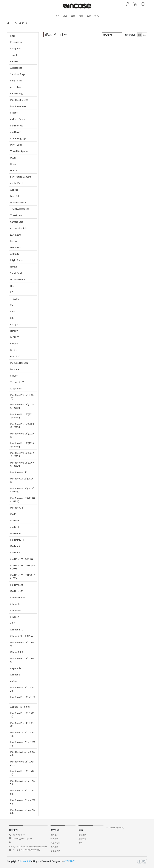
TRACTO (15, 299)
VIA (12, 305)
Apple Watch (17, 183)
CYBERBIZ (69, 861)
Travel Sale (16, 215)
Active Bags (16, 87)
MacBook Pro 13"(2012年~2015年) (22, 454)
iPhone (14, 113)
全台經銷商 (55, 851)
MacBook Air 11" (19, 472)
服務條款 (82, 839)
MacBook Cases (18, 106)
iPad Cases (16, 132)
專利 (80, 843)
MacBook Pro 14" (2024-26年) (23, 763)
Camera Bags (17, 93)
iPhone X (15, 617)
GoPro (14, 170)
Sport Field (16, 273)
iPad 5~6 (15, 520)
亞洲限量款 (15, 234)
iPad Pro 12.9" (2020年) (22, 559)
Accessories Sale (19, 228)
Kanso (13, 241)
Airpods (14, 190)
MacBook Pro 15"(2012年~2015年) (22, 416)
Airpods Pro (16, 668)
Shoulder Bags (18, 74)
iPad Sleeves (17, 125)
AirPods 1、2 (17, 629)
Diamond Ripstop (19, 363)
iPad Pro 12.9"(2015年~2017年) (22, 577)
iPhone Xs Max (18, 597)
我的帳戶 (54, 835)
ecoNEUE (15, 356)
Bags (13, 36)
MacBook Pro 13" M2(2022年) (23, 699)
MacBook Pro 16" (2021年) (22, 644)
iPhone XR (15, 610)
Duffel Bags (16, 145)
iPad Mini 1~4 (17, 540)
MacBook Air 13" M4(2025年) (23, 792)
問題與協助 (55, 843)
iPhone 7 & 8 (17, 652)
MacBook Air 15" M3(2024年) (23, 753)
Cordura (14, 343)
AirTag (14, 681)
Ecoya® (14, 376)
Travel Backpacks (19, 151)
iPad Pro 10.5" (17, 585)
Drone (13, 164)
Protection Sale (18, 202)
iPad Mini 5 (16, 533)
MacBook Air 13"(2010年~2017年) (23, 500)
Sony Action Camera (21, 177)
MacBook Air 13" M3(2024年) (23, 734)
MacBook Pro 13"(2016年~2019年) (22, 445)
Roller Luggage (18, 138)
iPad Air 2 (15, 552)
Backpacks (16, 48)
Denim (14, 350)
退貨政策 (54, 847)
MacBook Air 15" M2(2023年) (23, 744)
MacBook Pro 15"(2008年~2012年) (22, 425)
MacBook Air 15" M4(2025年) (23, 782)
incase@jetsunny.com (22, 838)
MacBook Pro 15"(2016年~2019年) (22, 406)
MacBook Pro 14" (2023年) (22, 724)
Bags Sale (15, 196)
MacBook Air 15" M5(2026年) (23, 811)
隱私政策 (82, 835)
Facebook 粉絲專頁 (115, 828)
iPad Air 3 (15, 546)
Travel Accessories (20, 209)
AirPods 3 (15, 674)
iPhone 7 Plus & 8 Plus (22, 636)
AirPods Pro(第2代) (20, 707)
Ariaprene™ (16, 388)
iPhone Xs (15, 604)
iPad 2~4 (15, 527)
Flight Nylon (17, 260)
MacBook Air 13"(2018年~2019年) (23, 490)
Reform (14, 331)
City (12, 318)
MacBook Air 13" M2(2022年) (23, 689)
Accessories (16, 68)
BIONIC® (15, 337)
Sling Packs (16, 80)
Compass (15, 324)
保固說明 (54, 839)
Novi (13, 286)
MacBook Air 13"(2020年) (22, 480)
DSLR (13, 158)
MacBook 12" (17, 508)
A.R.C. (13, 623)
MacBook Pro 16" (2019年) (22, 396)
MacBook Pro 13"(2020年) (22, 435)
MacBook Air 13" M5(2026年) (23, 802)
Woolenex (15, 369)
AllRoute (15, 254)
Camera (14, 61)
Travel (14, 55)
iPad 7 (13, 514)
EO (12, 292)
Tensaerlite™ (17, 382)
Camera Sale (17, 222)
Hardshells (16, 247)
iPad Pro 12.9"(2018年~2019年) (22, 567)
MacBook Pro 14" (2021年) (22, 660)
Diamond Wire (18, 279)
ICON (13, 311)
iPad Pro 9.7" (17, 591)
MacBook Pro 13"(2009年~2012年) (22, 464)
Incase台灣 (25, 861)
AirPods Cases (17, 119)
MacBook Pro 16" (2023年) (22, 715)
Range (14, 267)
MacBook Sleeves (19, 100)
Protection (16, 42)
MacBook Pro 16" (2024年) (22, 773)
